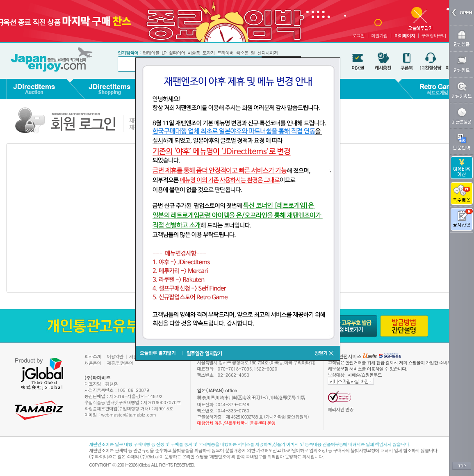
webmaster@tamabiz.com (129, 415)
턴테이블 (151, 53)
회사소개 (93, 356)
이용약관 (115, 356)
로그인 (358, 35)
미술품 (194, 53)
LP (164, 53)
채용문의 (93, 363)
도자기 (208, 53)
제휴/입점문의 (120, 363)
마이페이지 (405, 35)
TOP (462, 466)
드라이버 (225, 53)
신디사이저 (267, 53)
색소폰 (242, 53)
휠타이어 (177, 53)
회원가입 (379, 35)
